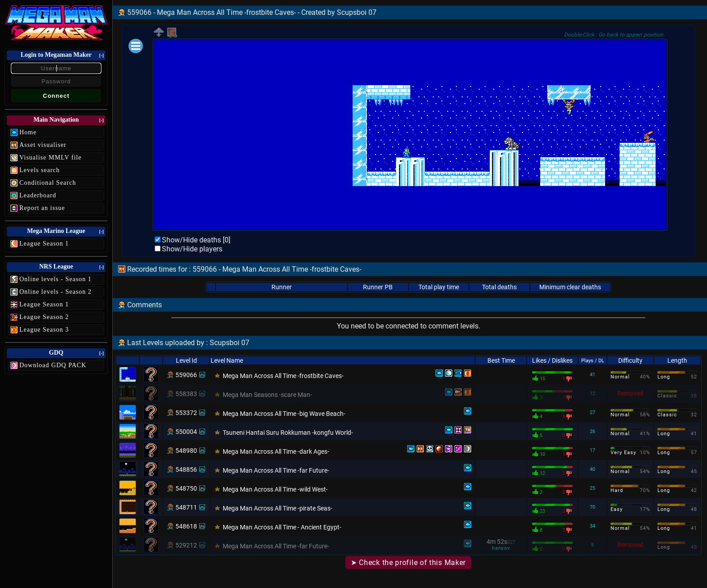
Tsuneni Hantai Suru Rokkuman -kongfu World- (288, 433)
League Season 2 (44, 317)
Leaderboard (38, 195)
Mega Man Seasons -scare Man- (267, 395)
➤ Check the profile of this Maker (408, 563)
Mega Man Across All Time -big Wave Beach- (284, 414)
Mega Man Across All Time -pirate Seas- (278, 508)
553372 (186, 413)
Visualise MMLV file (50, 157)
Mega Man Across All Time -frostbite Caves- (283, 376)
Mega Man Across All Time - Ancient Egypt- (282, 527)
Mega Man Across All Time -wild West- (275, 489)
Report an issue (42, 208)
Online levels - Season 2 (55, 292)
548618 (186, 526)
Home (28, 132)
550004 (186, 432)
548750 (186, 488)
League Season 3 (44, 330)
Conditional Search (48, 183)
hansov (501, 548)
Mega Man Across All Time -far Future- (276, 470)
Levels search (40, 170)
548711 (186, 507)
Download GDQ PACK (53, 365)
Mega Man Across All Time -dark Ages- (276, 451)
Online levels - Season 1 (55, 279)
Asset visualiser (43, 145)
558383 (186, 394)
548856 (186, 469)
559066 (186, 375)
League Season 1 (44, 244)
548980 (186, 451)
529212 (186, 545)
